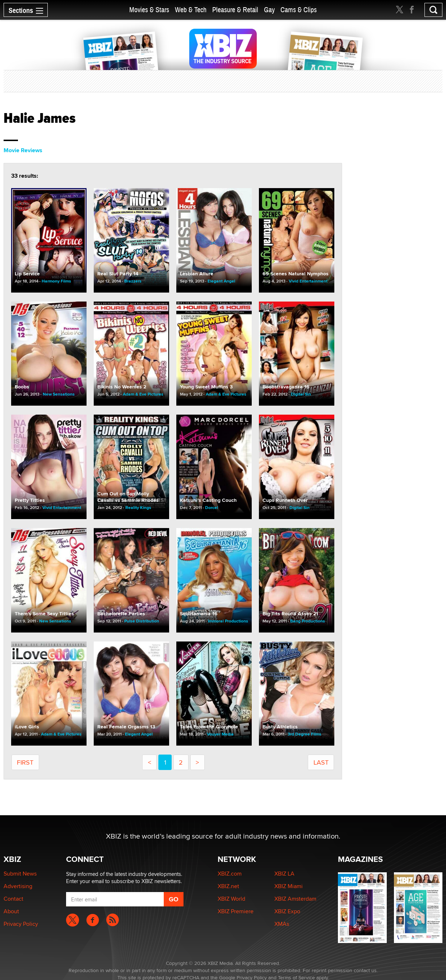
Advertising (18, 886)
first (25, 762)
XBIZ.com (230, 874)
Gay (269, 10)
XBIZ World (231, 899)
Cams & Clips (299, 10)
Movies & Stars (149, 10)
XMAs (282, 924)
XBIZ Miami (289, 886)
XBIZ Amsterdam (295, 899)
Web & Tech (191, 10)
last (321, 762)
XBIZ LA (284, 874)
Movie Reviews (23, 150)
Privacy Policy (21, 924)
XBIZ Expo (287, 911)
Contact (13, 899)
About (11, 911)
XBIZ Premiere (236, 911)
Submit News (20, 874)
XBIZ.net (228, 886)
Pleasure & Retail (235, 10)
